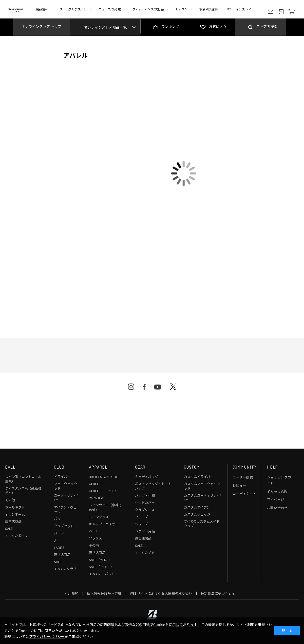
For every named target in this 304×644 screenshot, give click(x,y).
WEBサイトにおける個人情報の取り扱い (161, 593)
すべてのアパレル (102, 574)
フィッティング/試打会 (148, 9)
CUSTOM (192, 467)
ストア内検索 (267, 26)
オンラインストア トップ (41, 26)
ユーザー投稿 (243, 477)
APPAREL (98, 467)
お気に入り (218, 26)
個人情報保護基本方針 (104, 593)
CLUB (59, 467)
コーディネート (245, 494)
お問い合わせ (277, 508)
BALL (10, 467)
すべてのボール (16, 536)
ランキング (170, 26)
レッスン (182, 9)
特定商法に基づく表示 (218, 593)
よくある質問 (277, 491)
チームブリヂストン (73, 9)
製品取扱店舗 (208, 9)
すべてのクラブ (65, 569)
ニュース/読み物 (110, 9)
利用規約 (72, 593)
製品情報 (42, 9)
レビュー (240, 485)
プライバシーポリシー (47, 636)
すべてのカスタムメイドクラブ (202, 524)
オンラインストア (239, 9)
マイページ (276, 499)
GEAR (140, 467)
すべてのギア (145, 552)
